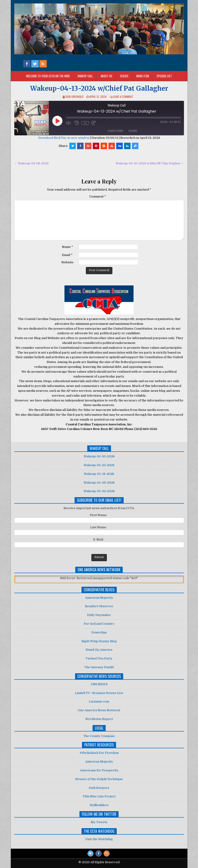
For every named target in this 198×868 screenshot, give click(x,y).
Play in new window (75, 138)
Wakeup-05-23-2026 (99, 465)
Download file (48, 138)
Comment (98, 196)
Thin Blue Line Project (99, 796)
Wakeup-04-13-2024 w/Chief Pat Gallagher (99, 88)
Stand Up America (99, 650)
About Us (106, 76)
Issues (124, 76)
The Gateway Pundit (99, 667)
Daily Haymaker (99, 615)
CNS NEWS (99, 684)
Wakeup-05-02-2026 (99, 491)
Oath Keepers (99, 788)
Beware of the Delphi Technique (99, 779)
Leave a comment (123, 97)
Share (133, 131)
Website (67, 262)
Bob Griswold (75, 97)
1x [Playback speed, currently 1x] (85, 123)
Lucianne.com (99, 701)
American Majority (99, 598)
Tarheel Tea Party (99, 658)
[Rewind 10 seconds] (77, 123)
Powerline (99, 632)
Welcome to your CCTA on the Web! (48, 76)
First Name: (98, 515)
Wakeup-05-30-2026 (99, 456)
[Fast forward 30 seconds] (94, 123)
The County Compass (99, 736)
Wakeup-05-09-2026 (99, 483)
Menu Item (143, 76)
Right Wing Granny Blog (99, 641)
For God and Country (99, 624)
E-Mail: (98, 539)
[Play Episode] (57, 121)
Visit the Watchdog (99, 839)
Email (67, 255)
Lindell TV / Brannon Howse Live (99, 693)
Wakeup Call (85, 76)
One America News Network (99, 710)
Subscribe (115, 131)
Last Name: (98, 527)
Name (67, 247)
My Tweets (99, 822)
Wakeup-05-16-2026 (99, 474)
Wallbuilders (99, 805)
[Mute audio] (69, 123)
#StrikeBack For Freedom (99, 753)
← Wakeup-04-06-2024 (31, 163)
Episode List (164, 76)
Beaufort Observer (99, 606)
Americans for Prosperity (99, 770)
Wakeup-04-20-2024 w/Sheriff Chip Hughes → (150, 163)
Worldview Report (99, 719)
